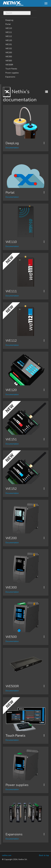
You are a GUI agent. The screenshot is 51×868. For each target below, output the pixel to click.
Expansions (10, 77)
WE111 (9, 32)
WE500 (9, 61)
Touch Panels (11, 69)
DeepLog (9, 20)
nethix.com (7, 855)
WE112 (9, 36)
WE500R (9, 65)
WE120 (9, 40)
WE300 (9, 57)
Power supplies (12, 73)
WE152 (9, 48)
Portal (8, 24)
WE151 (9, 44)
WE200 (9, 53)
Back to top (44, 855)
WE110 (9, 28)
